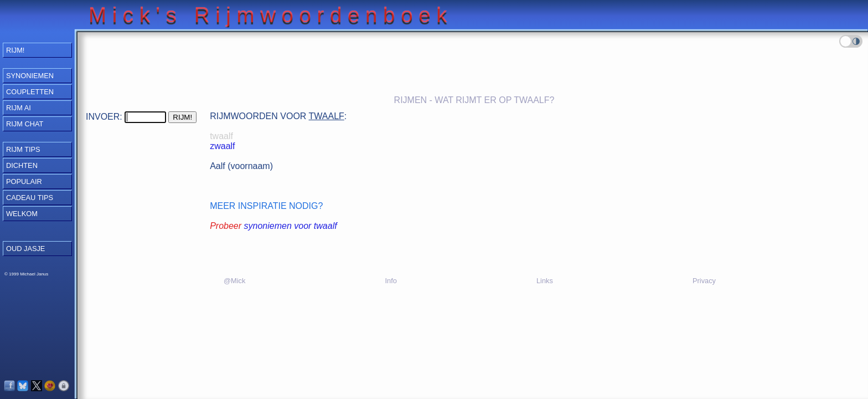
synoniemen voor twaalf (291, 226)
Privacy (704, 281)
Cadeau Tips (30, 198)
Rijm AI (19, 108)
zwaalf (222, 146)
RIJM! (15, 50)
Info (391, 281)
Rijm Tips (23, 149)
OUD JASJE (25, 249)
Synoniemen (30, 76)
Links (545, 281)
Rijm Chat (25, 124)
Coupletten (30, 92)
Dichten (22, 165)
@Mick (234, 281)
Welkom (22, 214)
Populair (24, 181)
